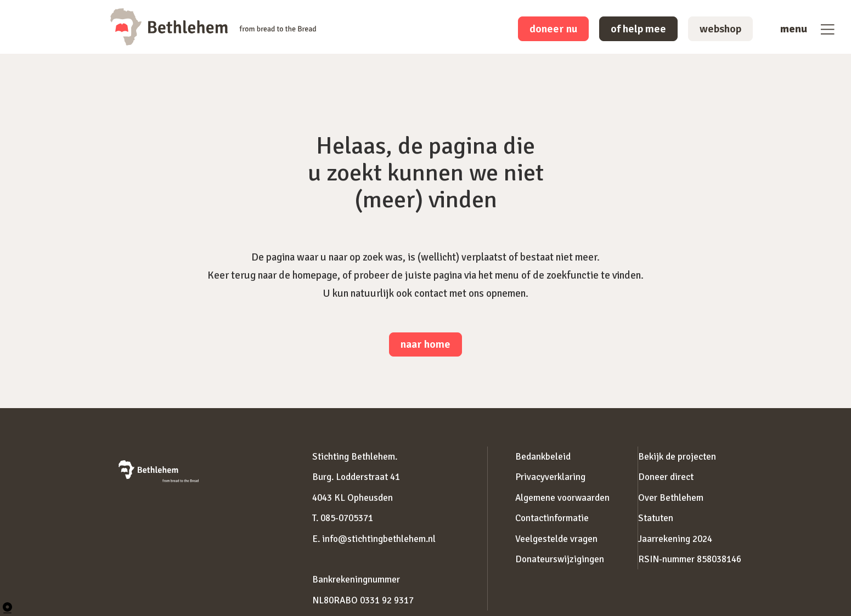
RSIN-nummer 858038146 (690, 559)
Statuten (656, 518)
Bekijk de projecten (677, 457)
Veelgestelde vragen (556, 539)
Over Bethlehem (671, 498)
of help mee (638, 29)
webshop (720, 29)
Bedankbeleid (543, 457)
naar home (425, 344)
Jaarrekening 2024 (675, 539)
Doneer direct (666, 477)
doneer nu (553, 29)
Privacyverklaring (550, 477)
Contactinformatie (552, 518)
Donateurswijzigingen (560, 559)
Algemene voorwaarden (562, 498)
